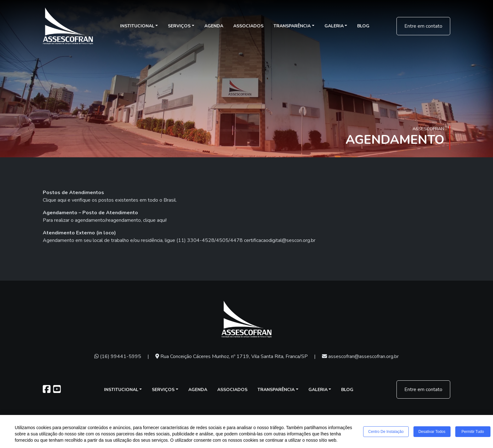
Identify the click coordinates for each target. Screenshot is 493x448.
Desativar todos (432, 432)
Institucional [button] (137, 26)
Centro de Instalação (386, 432)
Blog (363, 26)
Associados (248, 26)
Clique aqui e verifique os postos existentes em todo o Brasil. (110, 200)
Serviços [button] (179, 26)
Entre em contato (423, 26)
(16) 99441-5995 (118, 356)
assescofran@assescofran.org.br (360, 356)
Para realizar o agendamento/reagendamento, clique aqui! (105, 220)
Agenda (214, 26)
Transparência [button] (292, 26)
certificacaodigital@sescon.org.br (280, 240)
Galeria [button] (334, 26)
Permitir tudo (473, 432)
